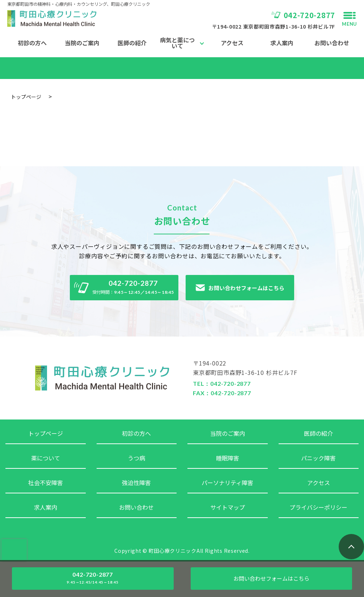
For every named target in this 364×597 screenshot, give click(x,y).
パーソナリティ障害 (227, 483)
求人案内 (282, 43)
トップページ (26, 97)
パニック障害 (318, 458)
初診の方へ (32, 43)
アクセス (232, 43)
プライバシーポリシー (318, 507)
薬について (46, 458)
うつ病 (136, 458)
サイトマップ (228, 507)
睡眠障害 (228, 458)
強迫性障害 (136, 483)
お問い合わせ (332, 43)
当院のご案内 (82, 43)
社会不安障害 (46, 483)
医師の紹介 (132, 43)
